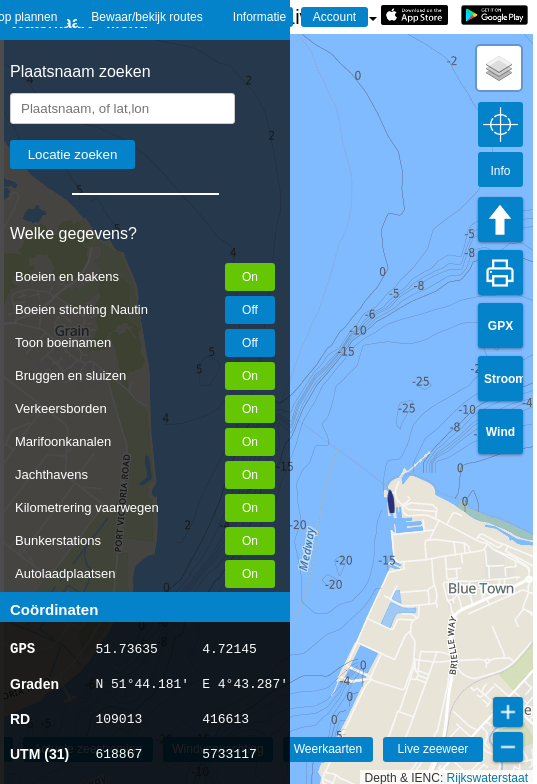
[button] (381, 501)
